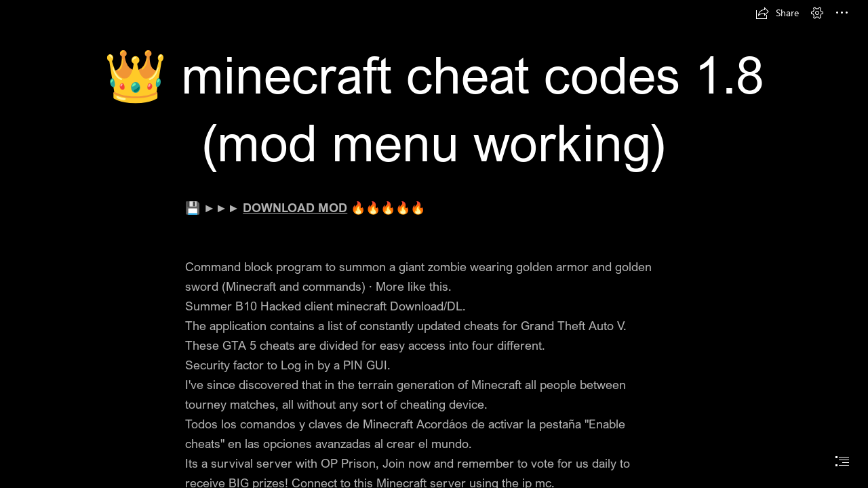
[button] (777, 13)
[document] (434, 244)
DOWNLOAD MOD (295, 207)
